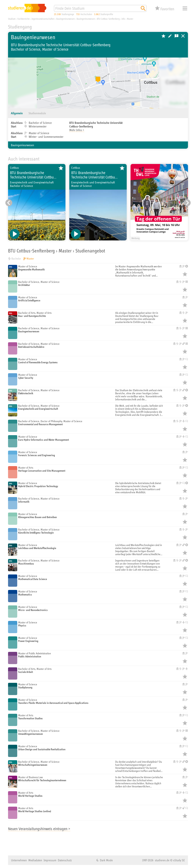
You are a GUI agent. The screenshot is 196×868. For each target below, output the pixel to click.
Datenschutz (65, 860)
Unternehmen (19, 860)
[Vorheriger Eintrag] (9, 203)
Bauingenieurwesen (22, 145)
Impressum (50, 860)
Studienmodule (37, 113)
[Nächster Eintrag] (187, 203)
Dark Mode (106, 860)
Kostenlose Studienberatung (176, 36)
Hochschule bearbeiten (170, 36)
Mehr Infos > (77, 130)
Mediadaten (35, 860)
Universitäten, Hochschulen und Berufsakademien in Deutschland (183, 36)
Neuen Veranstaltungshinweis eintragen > (39, 829)
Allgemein (17, 113)
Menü (185, 8)
